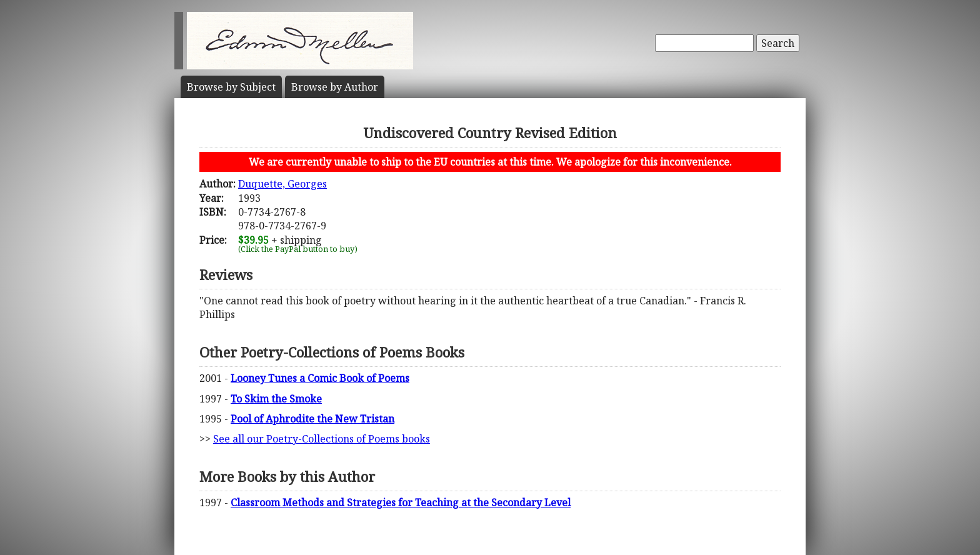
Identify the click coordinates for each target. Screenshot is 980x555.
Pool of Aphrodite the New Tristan (312, 419)
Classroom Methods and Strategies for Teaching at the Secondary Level (401, 502)
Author (335, 87)
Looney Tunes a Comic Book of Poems (320, 378)
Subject (231, 87)
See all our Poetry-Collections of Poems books (322, 439)
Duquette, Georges (282, 184)
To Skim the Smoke (276, 399)
